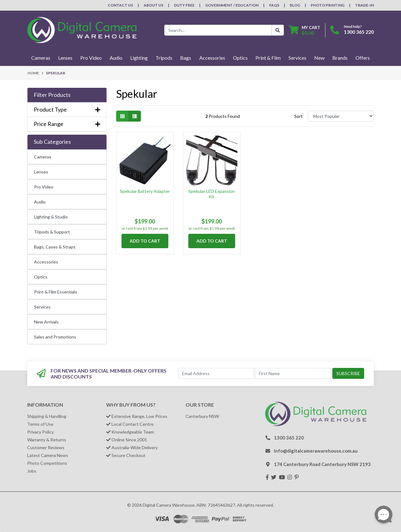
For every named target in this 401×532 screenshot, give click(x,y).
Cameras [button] (41, 58)
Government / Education (232, 5)
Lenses (41, 172)
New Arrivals (46, 322)
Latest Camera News (48, 455)
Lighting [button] (139, 58)
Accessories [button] (212, 58)
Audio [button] (116, 58)
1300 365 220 (359, 32)
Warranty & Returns (47, 440)
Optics (41, 277)
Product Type (67, 110)
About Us (153, 5)
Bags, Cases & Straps (55, 247)
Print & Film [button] (268, 58)
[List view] (135, 116)
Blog (295, 5)
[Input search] (218, 30)
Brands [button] (340, 58)
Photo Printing (328, 5)
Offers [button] (363, 58)
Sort (298, 116)
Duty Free (184, 5)
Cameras (43, 157)
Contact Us (120, 5)
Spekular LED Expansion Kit (212, 194)
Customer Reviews (46, 447)
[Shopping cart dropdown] (304, 30)
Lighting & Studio (51, 217)
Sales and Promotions (55, 337)
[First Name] (293, 373)
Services (42, 307)
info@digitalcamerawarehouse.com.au (316, 451)
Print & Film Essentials (56, 292)
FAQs (274, 5)
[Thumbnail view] (122, 116)
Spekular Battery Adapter (145, 191)
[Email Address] (216, 373)
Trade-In (364, 5)
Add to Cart (145, 241)
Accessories (46, 262)
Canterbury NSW (202, 416)
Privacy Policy (40, 432)
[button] (67, 95)
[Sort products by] (341, 116)
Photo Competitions (47, 463)
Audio (40, 202)
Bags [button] (186, 58)
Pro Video (44, 187)
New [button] (319, 58)
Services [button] (297, 58)
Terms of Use (40, 424)
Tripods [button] (164, 58)
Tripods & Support (52, 232)
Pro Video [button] (91, 58)
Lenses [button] (65, 58)
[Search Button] (278, 30)
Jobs (32, 471)
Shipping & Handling (47, 416)
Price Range (67, 124)
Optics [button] (240, 58)
